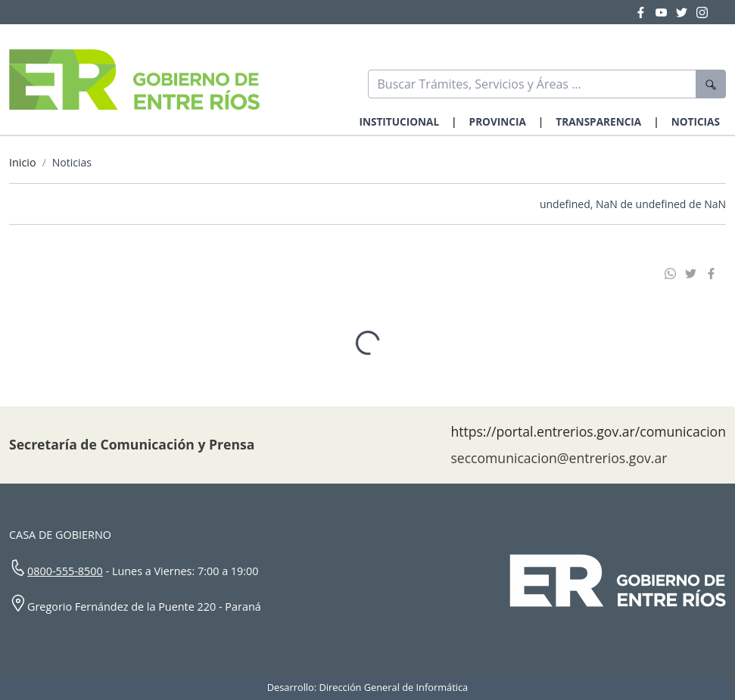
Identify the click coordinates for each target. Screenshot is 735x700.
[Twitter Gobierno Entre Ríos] (686, 12)
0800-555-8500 (65, 571)
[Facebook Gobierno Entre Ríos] (645, 12)
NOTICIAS (696, 121)
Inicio (23, 162)
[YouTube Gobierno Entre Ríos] (666, 12)
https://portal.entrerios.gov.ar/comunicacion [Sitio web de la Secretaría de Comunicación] (588, 431)
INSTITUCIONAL (399, 121)
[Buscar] (533, 84)
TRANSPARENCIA (598, 121)
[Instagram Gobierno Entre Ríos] (702, 12)
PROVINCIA (498, 121)
